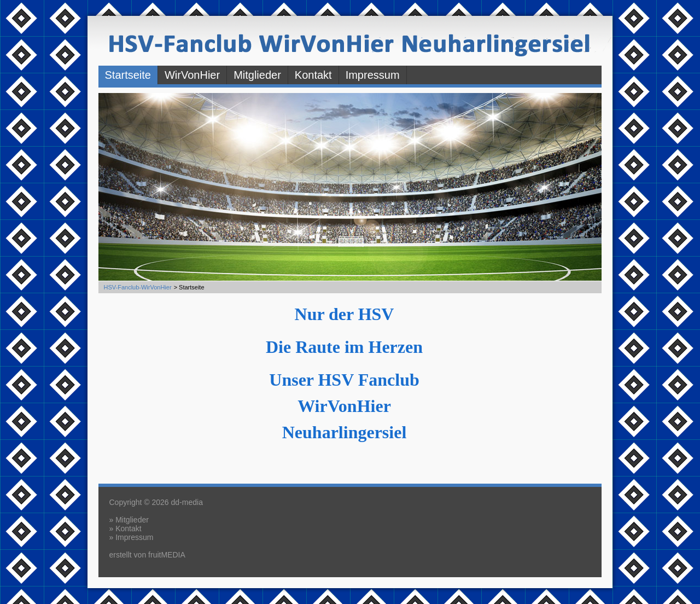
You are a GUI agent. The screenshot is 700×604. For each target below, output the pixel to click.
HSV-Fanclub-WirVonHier (138, 287)
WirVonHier (192, 75)
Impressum (373, 75)
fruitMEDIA (167, 555)
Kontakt (313, 75)
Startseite (128, 75)
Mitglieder (257, 75)
